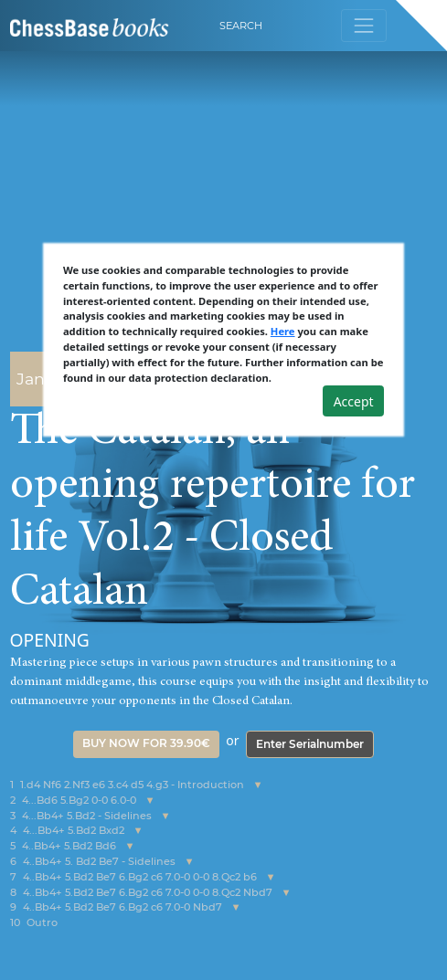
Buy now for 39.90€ (146, 743)
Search (241, 26)
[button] (258, 785)
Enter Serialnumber (310, 744)
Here (283, 331)
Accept (354, 401)
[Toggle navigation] (363, 25)
